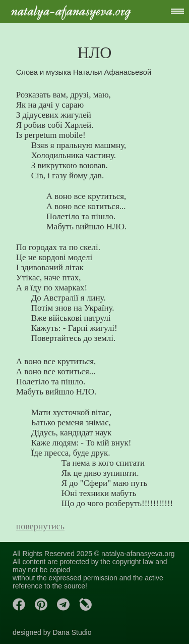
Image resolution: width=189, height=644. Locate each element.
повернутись (40, 526)
